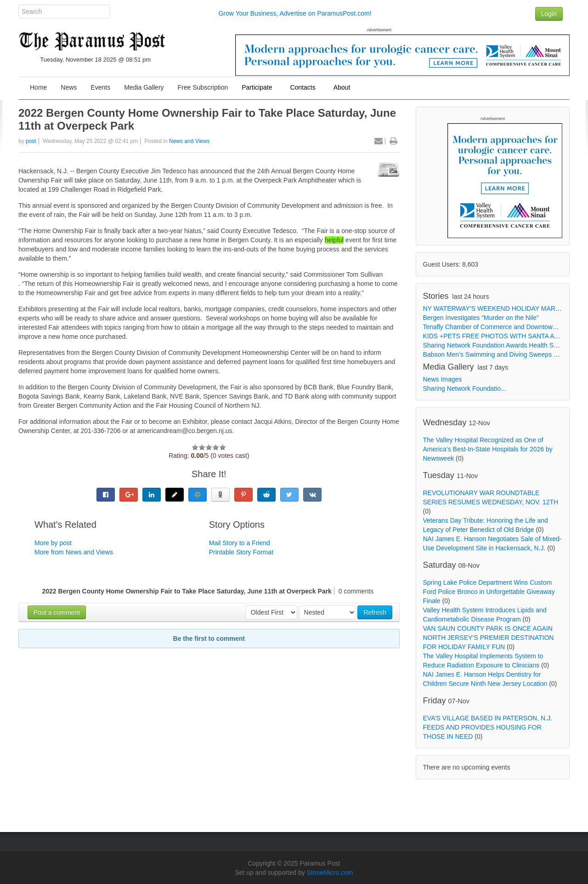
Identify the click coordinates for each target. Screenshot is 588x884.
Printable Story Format (241, 552)
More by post (53, 543)
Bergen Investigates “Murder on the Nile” (481, 318)
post (31, 141)
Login (549, 14)
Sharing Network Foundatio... (465, 388)
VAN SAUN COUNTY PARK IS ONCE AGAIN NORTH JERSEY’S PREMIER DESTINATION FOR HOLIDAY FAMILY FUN (489, 638)
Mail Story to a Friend (240, 543)
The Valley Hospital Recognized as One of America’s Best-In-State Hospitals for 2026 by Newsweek (488, 449)
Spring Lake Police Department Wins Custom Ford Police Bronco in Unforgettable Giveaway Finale (489, 592)
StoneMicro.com (330, 873)
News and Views (189, 141)
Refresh (375, 612)
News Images (443, 379)
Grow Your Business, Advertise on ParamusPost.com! (295, 13)
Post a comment (57, 612)
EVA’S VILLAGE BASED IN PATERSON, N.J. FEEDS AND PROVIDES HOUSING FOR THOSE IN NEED (488, 727)
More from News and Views (74, 552)
